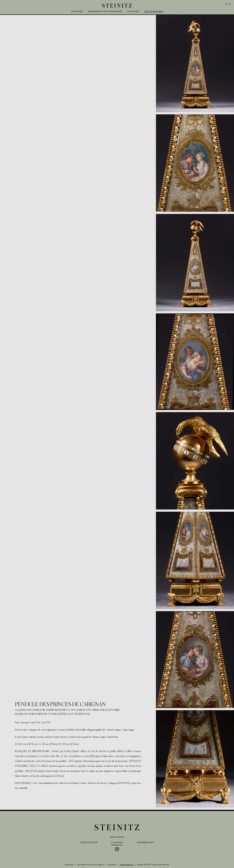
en (230, 4)
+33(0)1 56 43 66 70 (89, 842)
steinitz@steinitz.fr (145, 842)
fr (226, 4)
